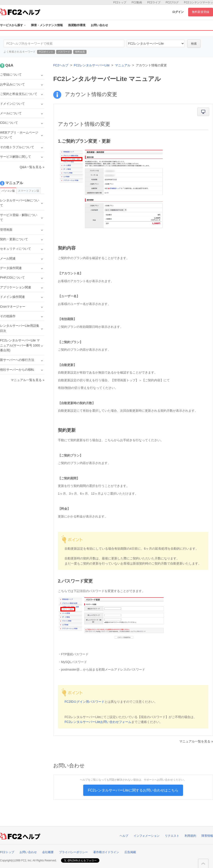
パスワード (64, 52)
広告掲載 (130, 852)
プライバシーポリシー (73, 852)
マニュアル (123, 65)
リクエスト (172, 836)
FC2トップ (120, 2)
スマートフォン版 (29, 191)
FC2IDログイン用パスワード (85, 702)
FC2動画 (137, 2)
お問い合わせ (99, 25)
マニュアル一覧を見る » (196, 741)
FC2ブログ (172, 2)
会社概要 (48, 852)
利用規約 (190, 836)
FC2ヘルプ (61, 65)
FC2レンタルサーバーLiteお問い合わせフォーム (98, 722)
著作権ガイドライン (106, 852)
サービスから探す (13, 25)
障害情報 (207, 836)
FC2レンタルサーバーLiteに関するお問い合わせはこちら (133, 790)
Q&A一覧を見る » (32, 167)
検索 (194, 44)
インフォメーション (147, 836)
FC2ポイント (46, 52)
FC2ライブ (154, 2)
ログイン (178, 12)
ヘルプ (124, 836)
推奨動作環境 (77, 25)
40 (156, 43)
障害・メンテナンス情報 (47, 25)
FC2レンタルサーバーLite (92, 65)
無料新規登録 (201, 12)
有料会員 (80, 52)
